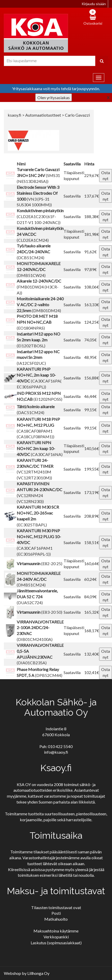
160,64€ (92, 563)
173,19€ (92, 492)
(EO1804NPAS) (37, 322)
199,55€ (92, 469)
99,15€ (91, 410)
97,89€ (91, 269)
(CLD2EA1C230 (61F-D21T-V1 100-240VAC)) (40, 216)
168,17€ (92, 631)
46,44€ (91, 396)
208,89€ (92, 516)
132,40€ (92, 654)
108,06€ (92, 287)
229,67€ (92, 175)
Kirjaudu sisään (94, 4)
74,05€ (91, 340)
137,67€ (92, 196)
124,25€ (92, 322)
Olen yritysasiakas (54, 97)
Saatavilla (72, 196)
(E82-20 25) (40, 563)
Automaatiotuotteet (44, 115)
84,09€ (91, 597)
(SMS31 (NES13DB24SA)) (38, 175)
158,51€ (92, 542)
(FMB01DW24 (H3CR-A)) (39, 287)
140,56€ (92, 448)
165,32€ (92, 612)
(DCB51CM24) (34, 252)
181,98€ (92, 234)
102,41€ (92, 672)
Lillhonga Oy (38, 973)
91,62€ (91, 252)
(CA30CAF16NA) (40, 448)
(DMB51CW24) (39, 269)
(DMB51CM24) (39, 579)
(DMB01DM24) (40, 305)
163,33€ (92, 305)
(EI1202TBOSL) (38, 340)
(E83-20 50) (40, 612)
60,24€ (91, 579)
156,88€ (92, 378)
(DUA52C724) (37, 597)
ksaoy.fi (15, 115)
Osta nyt (106, 175)
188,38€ (92, 216)
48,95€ (91, 357)
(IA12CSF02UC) (38, 357)
